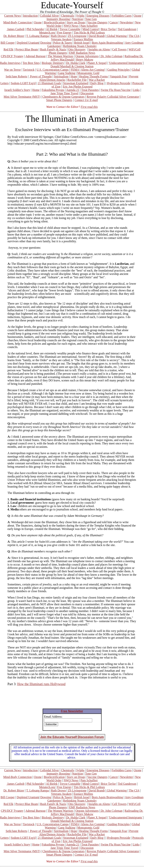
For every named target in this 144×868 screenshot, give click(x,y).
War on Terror (13, 70)
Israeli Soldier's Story (17, 90)
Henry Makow (85, 60)
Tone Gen (91, 19)
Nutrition (78, 19)
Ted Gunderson (127, 29)
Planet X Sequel (97, 63)
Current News (12, 16)
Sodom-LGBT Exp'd (23, 83)
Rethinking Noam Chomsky (80, 46)
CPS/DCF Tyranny (12, 56)
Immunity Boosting (58, 19)
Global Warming (116, 36)
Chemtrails (68, 16)
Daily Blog (97, 83)
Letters (4, 83)
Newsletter (127, 22)
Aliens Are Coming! (93, 70)
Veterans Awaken (61, 39)
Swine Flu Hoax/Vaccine (116, 90)
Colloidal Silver (49, 16)
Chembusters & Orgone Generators (63, 97)
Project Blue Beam (27, 49)
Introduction (30, 16)
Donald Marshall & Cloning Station (72, 66)
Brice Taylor (108, 29)
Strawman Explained (76, 83)
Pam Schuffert (89, 26)
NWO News (71, 26)
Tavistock (29, 70)
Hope (74, 76)
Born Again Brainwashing (107, 43)
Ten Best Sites (31, 63)
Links (136, 90)
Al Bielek (52, 29)
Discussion (87, 93)
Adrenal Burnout (36, 56)
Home (36, 90)
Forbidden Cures (121, 16)
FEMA (75, 70)
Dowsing (46, 43)
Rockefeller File (77, 80)
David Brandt (97, 36)
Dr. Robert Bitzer (14, 36)
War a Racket (97, 80)
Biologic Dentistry (53, 63)
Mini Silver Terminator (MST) (22, 97)
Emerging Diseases (98, 16)
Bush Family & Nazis (53, 49)
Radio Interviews (10, 63)
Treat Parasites (90, 90)
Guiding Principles (118, 70)
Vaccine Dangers (97, 22)
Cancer (114, 22)
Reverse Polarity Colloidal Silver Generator (113, 97)
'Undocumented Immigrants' (126, 63)
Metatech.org (47, 33)
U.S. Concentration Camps (53, 70)
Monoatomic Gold (88, 73)
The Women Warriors (60, 56)
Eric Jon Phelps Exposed (78, 87)
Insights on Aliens (99, 49)
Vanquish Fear (119, 76)
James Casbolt (16, 29)
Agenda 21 (73, 90)
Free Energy (64, 33)
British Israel (82, 43)
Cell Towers (119, 49)
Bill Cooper (8, 43)
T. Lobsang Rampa (37, 36)
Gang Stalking (67, 73)
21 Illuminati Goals (49, 83)
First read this (89, 107)
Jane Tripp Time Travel (64, 93)
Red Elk (8, 49)
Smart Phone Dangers (59, 100)
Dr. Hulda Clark (76, 63)
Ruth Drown (58, 36)
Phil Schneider (35, 29)
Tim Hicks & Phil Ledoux (89, 33)
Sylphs (80, 16)
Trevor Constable (70, 29)
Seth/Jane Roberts (16, 76)
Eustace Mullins (83, 39)
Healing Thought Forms (93, 76)
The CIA (134, 36)
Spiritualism (61, 76)
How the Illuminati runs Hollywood (41, 684)
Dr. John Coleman (111, 56)
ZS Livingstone (77, 36)
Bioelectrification (54, 22)
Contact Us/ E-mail (86, 100)
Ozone (138, 16)
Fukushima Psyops (53, 90)
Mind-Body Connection (18, 22)
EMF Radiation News (82, 53)
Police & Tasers (63, 43)
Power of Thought (41, 76)
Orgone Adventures (87, 56)
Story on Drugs (76, 22)
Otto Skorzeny (77, 49)
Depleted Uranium (28, 43)
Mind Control (91, 29)
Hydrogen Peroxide (118, 83)
